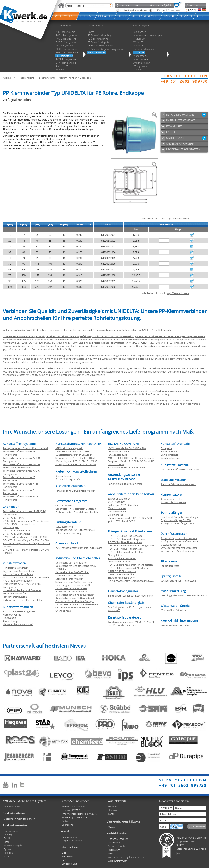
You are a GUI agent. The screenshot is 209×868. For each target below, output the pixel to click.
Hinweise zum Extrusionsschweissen (75, 491)
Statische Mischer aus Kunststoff (178, 484)
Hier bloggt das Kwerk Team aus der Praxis (184, 595)
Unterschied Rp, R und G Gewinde (22, 590)
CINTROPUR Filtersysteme (122, 571)
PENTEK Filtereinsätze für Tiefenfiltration (130, 565)
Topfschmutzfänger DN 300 (176, 520)
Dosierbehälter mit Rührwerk (71, 588)
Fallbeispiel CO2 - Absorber (123, 505)
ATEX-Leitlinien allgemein (69, 448)
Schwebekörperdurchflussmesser (179, 538)
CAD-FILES (172, 132)
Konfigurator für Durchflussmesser (180, 541)
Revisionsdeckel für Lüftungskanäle (75, 530)
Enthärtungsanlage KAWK (122, 578)
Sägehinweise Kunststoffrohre (19, 571)
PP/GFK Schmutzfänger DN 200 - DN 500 (25, 537)
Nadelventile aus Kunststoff (18, 624)
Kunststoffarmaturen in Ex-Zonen (74, 455)
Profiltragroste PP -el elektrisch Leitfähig (78, 512)
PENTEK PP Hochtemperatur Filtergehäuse (131, 545)
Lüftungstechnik (64, 527)
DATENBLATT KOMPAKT (181, 120)
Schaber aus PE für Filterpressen (178, 581)
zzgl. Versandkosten (178, 218)
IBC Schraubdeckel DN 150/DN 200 (127, 448)
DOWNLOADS (174, 126)
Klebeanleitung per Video (69, 479)
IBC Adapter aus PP (119, 455)
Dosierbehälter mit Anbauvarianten (75, 595)
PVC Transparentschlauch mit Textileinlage (79, 548)
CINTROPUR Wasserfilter (121, 574)
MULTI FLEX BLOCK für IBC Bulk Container (131, 458)
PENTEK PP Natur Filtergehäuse (125, 549)
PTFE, (20, 600)
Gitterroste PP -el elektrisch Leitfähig (76, 509)
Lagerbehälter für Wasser (69, 579)
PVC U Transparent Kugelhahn (20, 611)
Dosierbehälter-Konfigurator (71, 563)
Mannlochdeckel (117, 508)
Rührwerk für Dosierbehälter (71, 591)
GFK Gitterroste (64, 505)
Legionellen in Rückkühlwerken (125, 484)
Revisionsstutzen (117, 511)
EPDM (39, 600)
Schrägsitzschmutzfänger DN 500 (178, 523)
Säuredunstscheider (119, 499)
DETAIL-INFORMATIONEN (181, 115)
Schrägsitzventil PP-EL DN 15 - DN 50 (76, 464)
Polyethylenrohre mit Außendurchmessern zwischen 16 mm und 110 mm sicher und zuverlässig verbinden (113, 339)
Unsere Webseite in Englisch (176, 625)
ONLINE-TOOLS (175, 138)
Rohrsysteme (27, 78)
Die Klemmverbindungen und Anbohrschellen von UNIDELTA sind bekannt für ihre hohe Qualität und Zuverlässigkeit (68, 368)
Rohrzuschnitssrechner (15, 568)
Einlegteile (166, 448)
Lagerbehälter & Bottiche (69, 575)
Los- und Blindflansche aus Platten (180, 469)
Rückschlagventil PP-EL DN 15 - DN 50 (76, 461)
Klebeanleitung (64, 476)
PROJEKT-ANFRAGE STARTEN (183, 149)
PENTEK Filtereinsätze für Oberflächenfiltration (122, 560)
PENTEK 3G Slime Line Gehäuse (125, 536)
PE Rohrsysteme (47, 78)
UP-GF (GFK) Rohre (13, 518)
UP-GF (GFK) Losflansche (16, 534)
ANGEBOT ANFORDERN (180, 144)
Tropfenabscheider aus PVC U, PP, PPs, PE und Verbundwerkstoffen (131, 623)
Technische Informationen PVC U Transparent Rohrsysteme (21, 466)
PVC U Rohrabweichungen (17, 581)
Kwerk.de (8, 78)
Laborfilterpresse (170, 566)
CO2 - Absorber (116, 502)
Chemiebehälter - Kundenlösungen (75, 601)
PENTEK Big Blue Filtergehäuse (125, 542)
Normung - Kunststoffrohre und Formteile (26, 577)
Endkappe (85, 78)
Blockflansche (116, 515)
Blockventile (10, 618)
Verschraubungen (170, 458)
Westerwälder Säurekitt (173, 610)
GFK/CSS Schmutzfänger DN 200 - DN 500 (26, 540)
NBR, (27, 600)
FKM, (33, 600)
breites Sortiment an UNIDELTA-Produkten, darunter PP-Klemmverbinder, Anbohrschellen (92, 391)
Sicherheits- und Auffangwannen (74, 582)
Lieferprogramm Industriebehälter (74, 585)
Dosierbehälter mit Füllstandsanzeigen (77, 604)
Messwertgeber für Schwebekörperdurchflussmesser (179, 546)
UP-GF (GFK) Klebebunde (17, 530)
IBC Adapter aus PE (118, 451)
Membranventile (12, 615)
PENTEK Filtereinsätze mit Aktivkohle (128, 568)
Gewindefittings (169, 455)
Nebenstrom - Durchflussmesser (178, 551)
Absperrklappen (12, 621)
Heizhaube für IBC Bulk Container (126, 468)
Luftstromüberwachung (68, 533)
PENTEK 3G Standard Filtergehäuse (127, 539)
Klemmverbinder (68, 78)
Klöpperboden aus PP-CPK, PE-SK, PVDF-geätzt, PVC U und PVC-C (131, 519)
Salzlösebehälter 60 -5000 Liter (72, 572)
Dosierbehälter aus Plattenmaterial (75, 598)
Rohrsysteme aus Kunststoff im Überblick (26, 448)
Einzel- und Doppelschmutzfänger (179, 517)
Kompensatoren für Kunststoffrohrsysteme (173, 501)
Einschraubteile (169, 451)
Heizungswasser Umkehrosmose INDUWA (131, 581)
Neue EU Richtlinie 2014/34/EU (72, 451)
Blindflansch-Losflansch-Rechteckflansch (130, 596)
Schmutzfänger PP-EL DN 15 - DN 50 (75, 458)
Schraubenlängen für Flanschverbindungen (15, 595)
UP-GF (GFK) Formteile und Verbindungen (26, 521)
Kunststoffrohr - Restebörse (18, 574)
